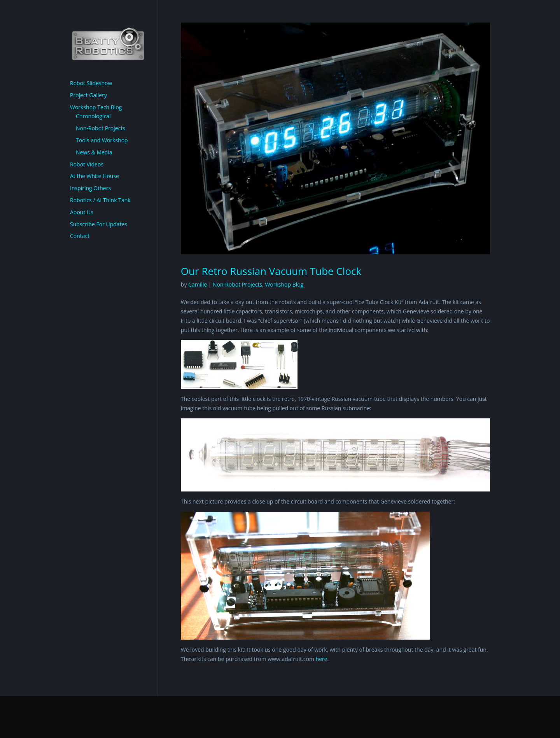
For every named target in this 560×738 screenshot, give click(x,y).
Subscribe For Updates (99, 224)
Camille (198, 284)
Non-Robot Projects (237, 284)
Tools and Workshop (102, 140)
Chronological (93, 116)
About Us (82, 212)
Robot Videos (87, 164)
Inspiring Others (90, 188)
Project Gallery (88, 95)
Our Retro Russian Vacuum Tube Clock (271, 271)
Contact (80, 236)
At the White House (94, 176)
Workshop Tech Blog (96, 107)
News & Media (94, 152)
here (322, 659)
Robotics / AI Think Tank (100, 200)
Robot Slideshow (91, 83)
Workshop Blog (284, 284)
